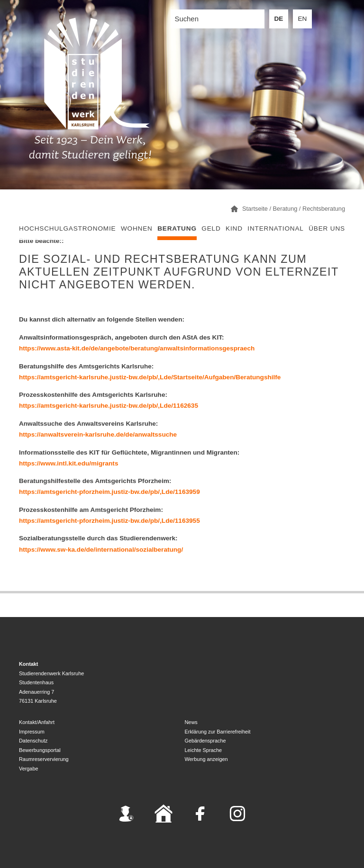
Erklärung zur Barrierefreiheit (218, 732)
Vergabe (29, 769)
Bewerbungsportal (40, 750)
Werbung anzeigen (206, 759)
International (275, 228)
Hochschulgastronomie (67, 228)
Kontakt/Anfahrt (37, 722)
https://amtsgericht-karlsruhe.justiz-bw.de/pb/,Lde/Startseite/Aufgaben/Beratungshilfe (150, 377)
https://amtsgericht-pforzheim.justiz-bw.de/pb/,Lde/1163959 (109, 492)
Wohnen (137, 228)
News (191, 722)
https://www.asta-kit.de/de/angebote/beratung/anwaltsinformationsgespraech (137, 348)
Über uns (327, 228)
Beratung (177, 228)
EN (303, 19)
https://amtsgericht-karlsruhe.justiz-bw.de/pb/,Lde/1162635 (109, 406)
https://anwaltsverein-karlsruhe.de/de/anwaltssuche (98, 434)
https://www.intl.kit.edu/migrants (68, 463)
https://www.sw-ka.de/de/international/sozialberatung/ (101, 550)
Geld (211, 228)
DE (279, 19)
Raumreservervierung (44, 759)
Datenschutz (33, 741)
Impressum (32, 732)
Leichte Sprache (204, 750)
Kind (234, 228)
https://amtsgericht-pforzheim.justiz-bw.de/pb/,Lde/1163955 (109, 521)
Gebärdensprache (205, 741)
